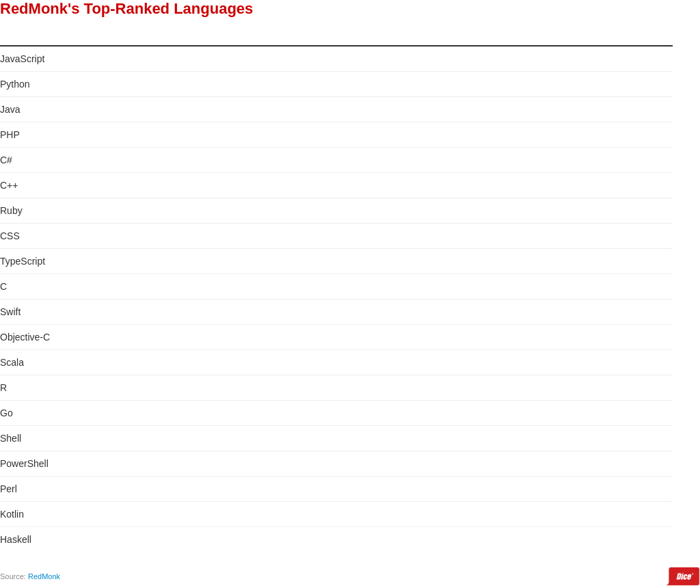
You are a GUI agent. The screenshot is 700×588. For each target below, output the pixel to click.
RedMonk (44, 576)
